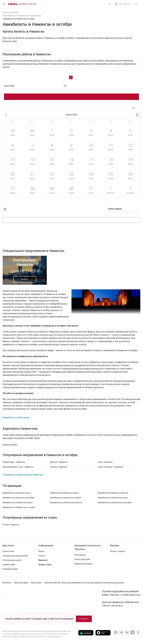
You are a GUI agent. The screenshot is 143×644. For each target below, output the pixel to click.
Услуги (42, 556)
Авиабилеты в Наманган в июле (64, 493)
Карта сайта (36, 583)
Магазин (115, 545)
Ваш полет (8, 545)
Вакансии (43, 560)
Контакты (7, 583)
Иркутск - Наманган (59, 462)
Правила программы (83, 564)
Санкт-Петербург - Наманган (111, 467)
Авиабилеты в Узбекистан (16, 418)
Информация (46, 545)
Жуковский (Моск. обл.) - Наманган (18, 467)
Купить (25, 279)
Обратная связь (21, 583)
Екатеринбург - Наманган (14, 462)
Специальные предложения (15, 556)
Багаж (41, 551)
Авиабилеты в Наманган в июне (17, 493)
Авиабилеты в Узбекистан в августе (66, 503)
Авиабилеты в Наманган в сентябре (19, 498)
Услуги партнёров (82, 559)
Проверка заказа (10, 569)
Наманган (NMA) (10, 445)
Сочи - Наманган (105, 462)
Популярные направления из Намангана (23, 475)
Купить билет (9, 551)
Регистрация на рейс (12, 560)
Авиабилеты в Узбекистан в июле (18, 503)
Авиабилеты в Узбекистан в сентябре (115, 503)
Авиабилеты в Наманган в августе (113, 493)
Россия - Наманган (11, 525)
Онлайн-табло (9, 565)
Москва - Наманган (59, 467)
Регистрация (80, 555)
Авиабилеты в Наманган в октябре (66, 498)
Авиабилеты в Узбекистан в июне (113, 498)
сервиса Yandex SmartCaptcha (24, 636)
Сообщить (84, 619)
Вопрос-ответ (45, 565)
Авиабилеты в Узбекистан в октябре (19, 507)
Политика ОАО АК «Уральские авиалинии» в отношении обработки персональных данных (84, 583)
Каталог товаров (118, 551)
